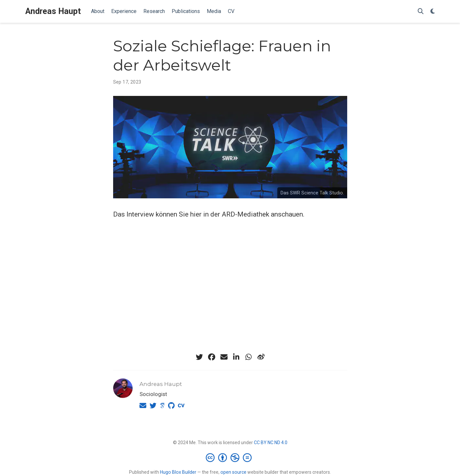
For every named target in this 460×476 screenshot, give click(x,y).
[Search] (421, 12)
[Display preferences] (433, 12)
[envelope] (224, 357)
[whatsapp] (249, 357)
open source (233, 472)
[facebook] (212, 357)
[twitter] (199, 357)
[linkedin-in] (236, 357)
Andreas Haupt (53, 11)
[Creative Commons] (230, 457)
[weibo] (261, 357)
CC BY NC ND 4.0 (271, 443)
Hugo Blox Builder (178, 472)
